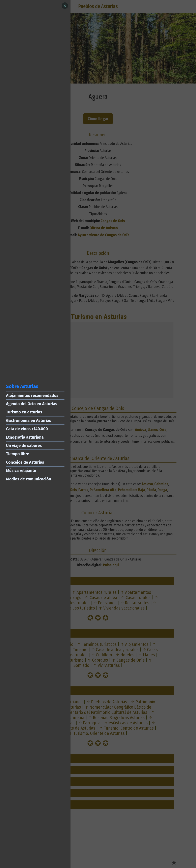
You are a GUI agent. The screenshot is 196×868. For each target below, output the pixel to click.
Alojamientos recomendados (32, 395)
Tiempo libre (18, 454)
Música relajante (21, 471)
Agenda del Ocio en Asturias (32, 404)
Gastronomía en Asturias (29, 420)
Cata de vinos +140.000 (27, 429)
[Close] (65, 6)
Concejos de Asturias (25, 462)
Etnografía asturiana (25, 437)
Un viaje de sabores (24, 446)
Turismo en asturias (24, 412)
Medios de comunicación (29, 479)
